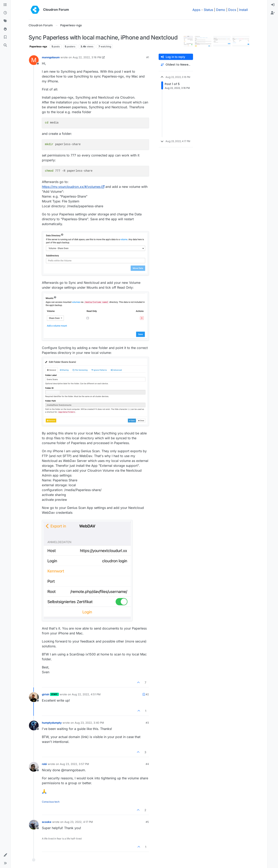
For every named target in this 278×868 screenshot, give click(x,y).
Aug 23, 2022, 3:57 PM (74, 764)
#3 (147, 723)
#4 (147, 764)
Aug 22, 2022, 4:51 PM (86, 694)
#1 (148, 57)
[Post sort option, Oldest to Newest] (176, 65)
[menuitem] (273, 5)
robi (44, 764)
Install (244, 10)
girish (46, 694)
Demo (221, 10)
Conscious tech (51, 802)
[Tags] (5, 21)
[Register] (273, 13)
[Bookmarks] (5, 37)
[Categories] (5, 5)
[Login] (273, 5)
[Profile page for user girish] (34, 697)
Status (208, 10)
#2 (147, 694)
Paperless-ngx (38, 46)
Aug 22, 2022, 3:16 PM (87, 57)
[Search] (5, 45)
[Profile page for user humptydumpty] (34, 725)
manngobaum (51, 57)
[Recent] (5, 13)
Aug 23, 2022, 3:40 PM (89, 723)
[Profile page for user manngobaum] (34, 60)
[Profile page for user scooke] (34, 825)
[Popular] (5, 29)
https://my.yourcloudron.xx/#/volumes (73, 187)
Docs (232, 10)
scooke (47, 822)
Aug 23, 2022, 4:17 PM (79, 822)
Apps (196, 10)
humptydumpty (52, 723)
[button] (5, 855)
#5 (147, 822)
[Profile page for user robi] (34, 767)
